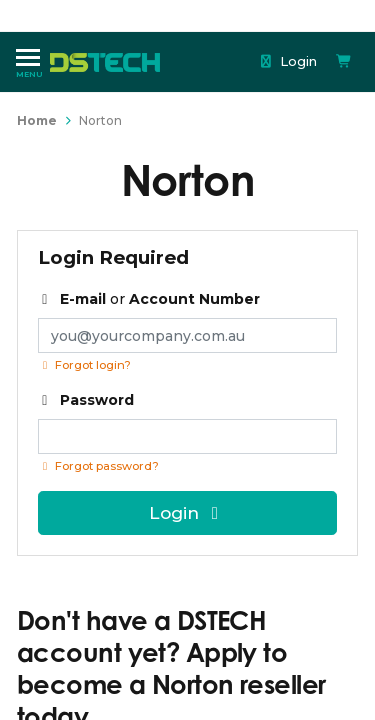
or (149, 299)
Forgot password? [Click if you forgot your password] (98, 466)
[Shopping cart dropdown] (344, 61)
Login (288, 61)
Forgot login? (84, 365)
